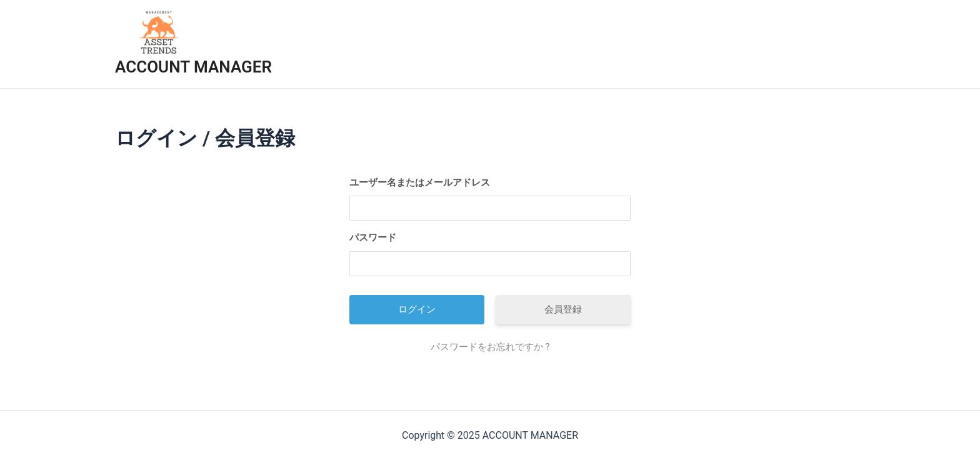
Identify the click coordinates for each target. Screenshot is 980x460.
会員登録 (563, 309)
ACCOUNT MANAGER (193, 67)
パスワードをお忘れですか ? (490, 347)
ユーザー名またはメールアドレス (420, 182)
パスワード (373, 237)
